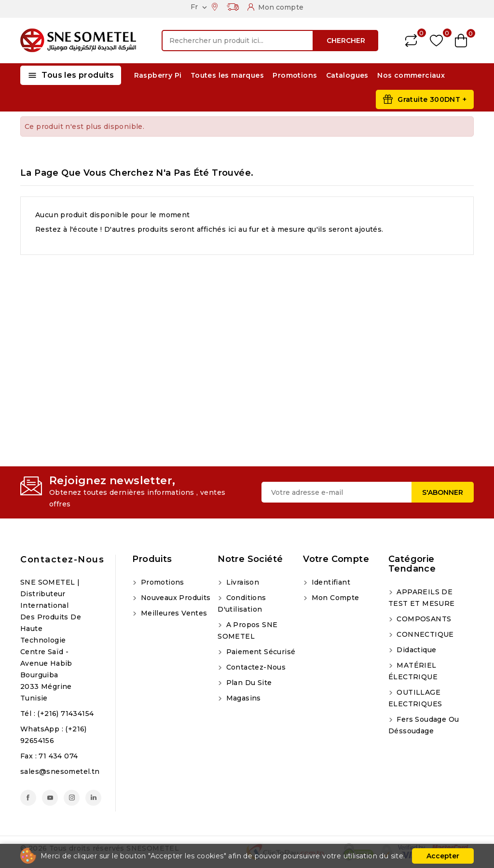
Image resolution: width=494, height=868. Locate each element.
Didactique (415, 650)
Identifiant (330, 582)
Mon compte (334, 598)
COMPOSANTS (423, 619)
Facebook (28, 798)
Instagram (72, 798)
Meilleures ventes (173, 613)
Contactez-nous (62, 560)
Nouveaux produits (174, 598)
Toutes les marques (227, 75)
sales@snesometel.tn (60, 771)
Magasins (242, 698)
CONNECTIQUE (424, 634)
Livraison (241, 582)
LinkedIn (93, 798)
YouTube (50, 798)
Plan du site (248, 683)
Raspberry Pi (158, 75)
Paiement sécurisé (260, 652)
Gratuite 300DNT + (432, 99)
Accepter (443, 856)
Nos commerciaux (411, 75)
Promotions (295, 75)
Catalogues (347, 75)
